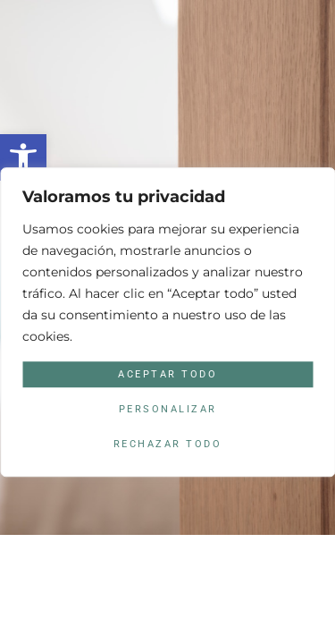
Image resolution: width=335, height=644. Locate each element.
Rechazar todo (168, 445)
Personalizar (168, 409)
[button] (23, 157)
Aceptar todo (167, 374)
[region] (167, 322)
